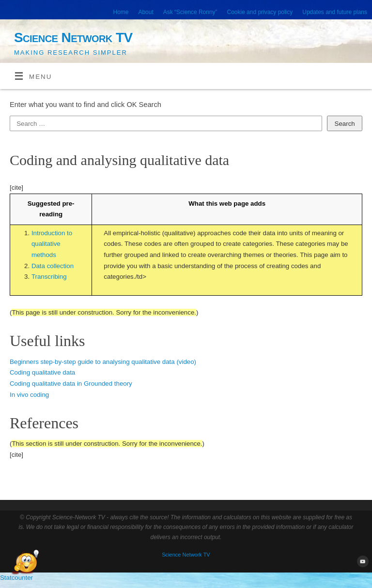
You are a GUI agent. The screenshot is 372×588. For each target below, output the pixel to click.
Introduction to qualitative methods (52, 244)
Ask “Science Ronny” (190, 12)
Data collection (53, 266)
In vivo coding (29, 395)
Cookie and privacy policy (260, 12)
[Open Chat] (25, 563)
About (146, 12)
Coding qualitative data (42, 372)
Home (121, 12)
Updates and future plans (335, 12)
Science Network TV (73, 38)
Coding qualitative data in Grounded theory (71, 384)
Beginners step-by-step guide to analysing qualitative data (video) (103, 362)
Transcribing (49, 277)
